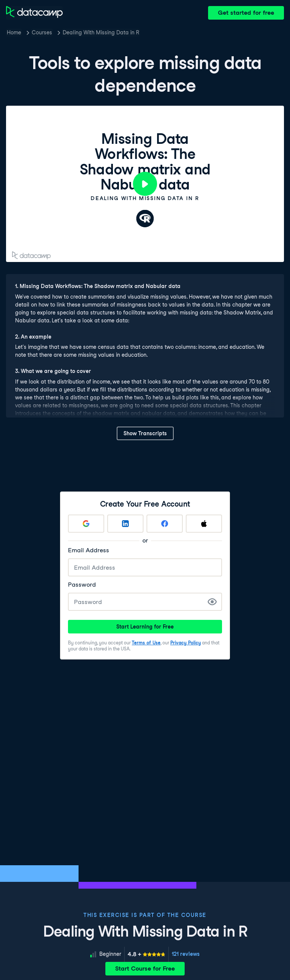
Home (14, 32)
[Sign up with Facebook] (165, 524)
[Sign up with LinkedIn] (125, 524)
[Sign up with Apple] (204, 524)
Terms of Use (146, 643)
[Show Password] (212, 602)
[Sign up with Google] (86, 524)
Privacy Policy (186, 643)
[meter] (147, 954)
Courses (42, 32)
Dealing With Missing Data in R (101, 32)
